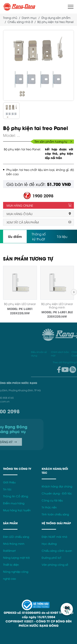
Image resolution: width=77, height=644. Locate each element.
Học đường (49, 544)
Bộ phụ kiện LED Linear (20, 304)
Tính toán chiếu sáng (55, 514)
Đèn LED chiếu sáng (16, 537)
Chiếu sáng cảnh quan (57, 551)
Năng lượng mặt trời (16, 558)
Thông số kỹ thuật (39, 236)
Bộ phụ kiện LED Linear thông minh (57, 305)
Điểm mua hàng (14, 503)
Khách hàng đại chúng (57, 486)
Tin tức (7, 489)
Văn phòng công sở (55, 565)
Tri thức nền (49, 507)
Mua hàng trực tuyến (17, 510)
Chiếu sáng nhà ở (20, 22)
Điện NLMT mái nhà (54, 537)
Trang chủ (10, 18)
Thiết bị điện (11, 565)
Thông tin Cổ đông (16, 496)
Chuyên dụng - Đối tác (57, 493)
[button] (74, 292)
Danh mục (29, 18)
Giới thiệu (9, 482)
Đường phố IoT (52, 558)
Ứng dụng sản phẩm (56, 18)
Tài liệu (62, 236)
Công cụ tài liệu (52, 500)
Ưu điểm (15, 236)
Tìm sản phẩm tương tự (53, 141)
